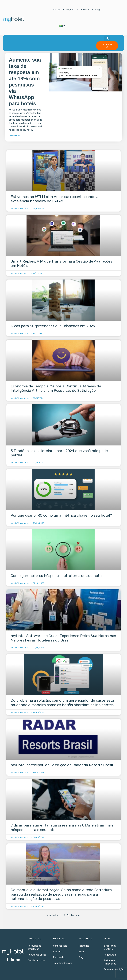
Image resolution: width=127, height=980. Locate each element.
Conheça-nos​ (60, 946)
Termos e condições (114, 970)
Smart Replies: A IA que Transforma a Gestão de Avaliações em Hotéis (61, 264)
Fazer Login (110, 955)
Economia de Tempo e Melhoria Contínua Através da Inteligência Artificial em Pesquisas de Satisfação (56, 388)
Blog (98, 10)
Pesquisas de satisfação (35, 947)
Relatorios (84, 946)
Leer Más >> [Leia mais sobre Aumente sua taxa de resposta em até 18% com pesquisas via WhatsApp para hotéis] (14, 135)
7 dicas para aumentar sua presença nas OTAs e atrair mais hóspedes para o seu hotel (62, 827)
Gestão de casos (36, 961)
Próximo (75, 915)
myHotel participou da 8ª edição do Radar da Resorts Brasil (62, 765)
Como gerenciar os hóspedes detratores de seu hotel (57, 576)
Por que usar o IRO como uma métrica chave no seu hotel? (61, 515)
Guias (81, 952)
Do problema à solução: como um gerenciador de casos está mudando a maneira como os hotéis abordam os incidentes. (63, 703)
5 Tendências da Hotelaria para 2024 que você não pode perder (59, 453)
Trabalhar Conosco (63, 963)
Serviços (58, 10)
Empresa (72, 10)
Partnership (59, 957)
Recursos (87, 10)
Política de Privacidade (110, 962)
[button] (107, 38)
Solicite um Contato (110, 947)
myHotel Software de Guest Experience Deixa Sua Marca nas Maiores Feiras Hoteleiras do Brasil (63, 638)
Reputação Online (37, 955)
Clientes (57, 952)
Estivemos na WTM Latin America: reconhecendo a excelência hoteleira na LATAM (55, 199)
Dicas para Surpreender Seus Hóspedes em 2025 (53, 326)
